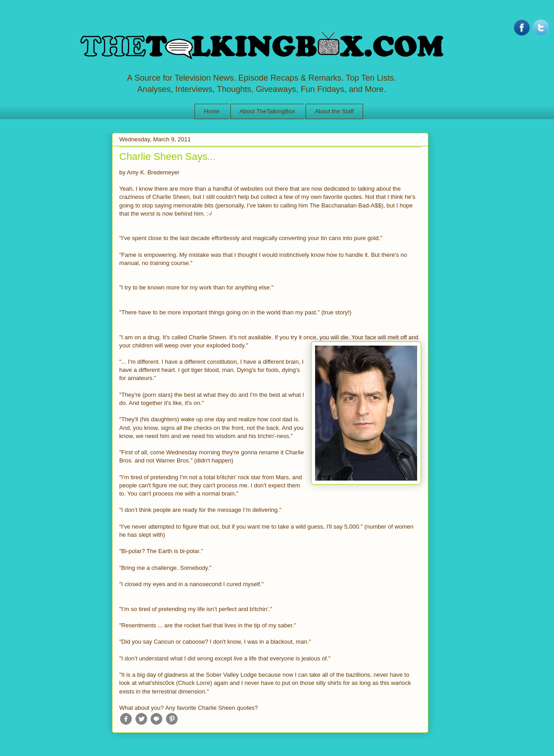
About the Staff (334, 111)
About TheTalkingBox (267, 111)
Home (212, 111)
